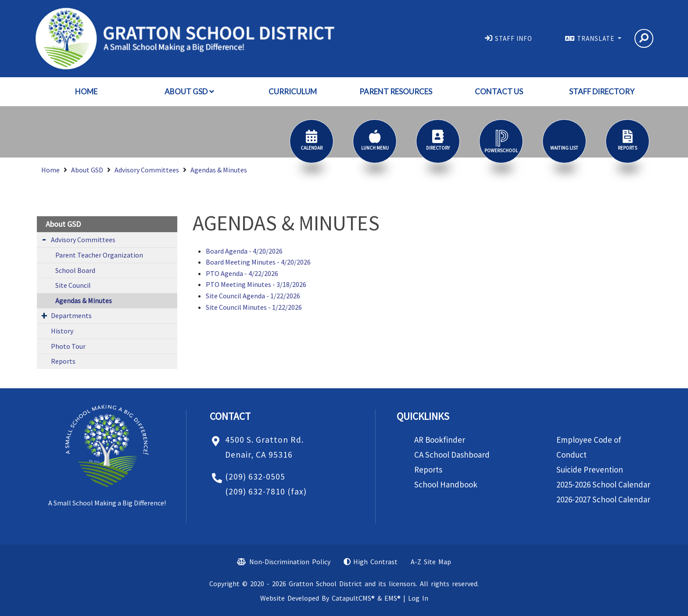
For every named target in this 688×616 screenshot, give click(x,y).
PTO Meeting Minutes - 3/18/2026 (256, 284)
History (62, 331)
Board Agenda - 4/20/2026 (244, 251)
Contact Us (499, 91)
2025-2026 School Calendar (603, 484)
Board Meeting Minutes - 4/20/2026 (258, 262)
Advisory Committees (147, 170)
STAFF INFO (514, 38)
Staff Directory (602, 91)
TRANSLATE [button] (597, 38)
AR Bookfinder (440, 440)
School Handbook (446, 484)
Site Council (73, 285)
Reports (63, 361)
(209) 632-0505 (255, 476)
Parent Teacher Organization (99, 255)
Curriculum (293, 91)
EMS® (392, 598)
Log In (418, 598)
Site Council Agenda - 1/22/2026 (253, 296)
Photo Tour (68, 346)
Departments (71, 315)
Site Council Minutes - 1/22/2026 (254, 307)
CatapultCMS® (353, 598)
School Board (75, 270)
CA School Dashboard (452, 455)
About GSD (189, 91)
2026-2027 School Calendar (603, 499)
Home (86, 91)
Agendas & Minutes (219, 170)
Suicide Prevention (590, 469)
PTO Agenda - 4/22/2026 (242, 273)
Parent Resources (396, 91)
